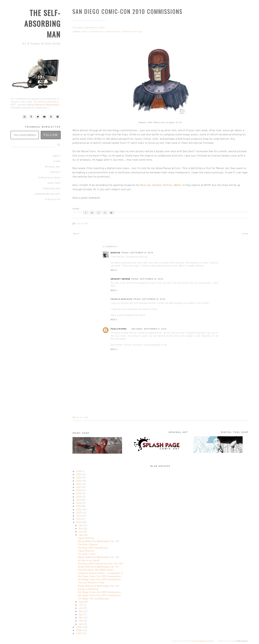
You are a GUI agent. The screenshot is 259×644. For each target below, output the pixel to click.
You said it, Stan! (87, 554)
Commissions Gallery (48, 194)
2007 (79, 633)
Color (85, 31)
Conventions (97, 31)
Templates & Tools (49, 178)
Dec (81, 525)
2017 (79, 500)
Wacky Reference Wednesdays (43, 105)
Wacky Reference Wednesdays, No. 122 (98, 557)
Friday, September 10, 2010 (137, 253)
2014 (79, 509)
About (57, 156)
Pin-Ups (138, 31)
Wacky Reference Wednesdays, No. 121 (98, 567)
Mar (81, 618)
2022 (79, 484)
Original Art (53, 167)
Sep (81, 535)
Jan (81, 624)
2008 (79, 630)
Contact (55, 172)
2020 (79, 490)
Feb (81, 621)
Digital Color (113, 31)
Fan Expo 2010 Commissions (93, 548)
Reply (114, 270)
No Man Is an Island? (89, 560)
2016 (79, 503)
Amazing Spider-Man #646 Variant (96, 570)
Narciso (116, 253)
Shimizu (167, 185)
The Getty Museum (88, 544)
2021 (79, 487)
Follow (51, 135)
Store (57, 161)
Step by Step (53, 199)
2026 (79, 471)
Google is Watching (88, 589)
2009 (79, 627)
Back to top (80, 417)
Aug (81, 602)
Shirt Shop (54, 183)
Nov (81, 528)
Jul (81, 605)
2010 (79, 522)
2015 (79, 506)
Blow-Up (145, 185)
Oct (81, 532)
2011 (79, 519)
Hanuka (157, 185)
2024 (79, 478)
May (81, 611)
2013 (79, 513)
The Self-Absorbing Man (42, 24)
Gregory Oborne (120, 279)
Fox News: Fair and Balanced (93, 599)
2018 (79, 497)
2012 (79, 516)
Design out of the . (234, 641)
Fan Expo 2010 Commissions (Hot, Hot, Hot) (101, 564)
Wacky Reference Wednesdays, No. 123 (98, 541)
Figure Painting (86, 538)
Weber (178, 185)
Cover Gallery (52, 188)
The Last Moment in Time (91, 583)
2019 (79, 493)
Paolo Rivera (119, 329)
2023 (79, 481)
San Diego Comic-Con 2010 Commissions (99, 576)
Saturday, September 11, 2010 (149, 329)
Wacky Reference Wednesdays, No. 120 (98, 586)
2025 (79, 474)
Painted (127, 31)
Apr (81, 614)
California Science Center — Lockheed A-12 (100, 573)
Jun (81, 608)
